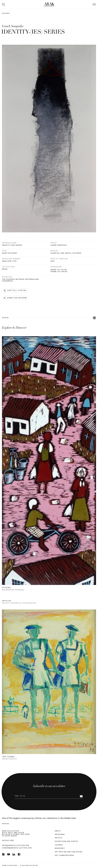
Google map (8, 840)
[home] (49, 4)
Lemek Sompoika (58, 245)
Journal (59, 845)
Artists (58, 838)
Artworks (6, 13)
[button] (94, 4)
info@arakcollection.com (16, 845)
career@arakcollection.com (17, 848)
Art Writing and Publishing (68, 852)
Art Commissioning (64, 855)
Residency (60, 848)
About (58, 831)
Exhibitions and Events (66, 841)
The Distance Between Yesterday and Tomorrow (20, 280)
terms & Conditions (10, 865)
